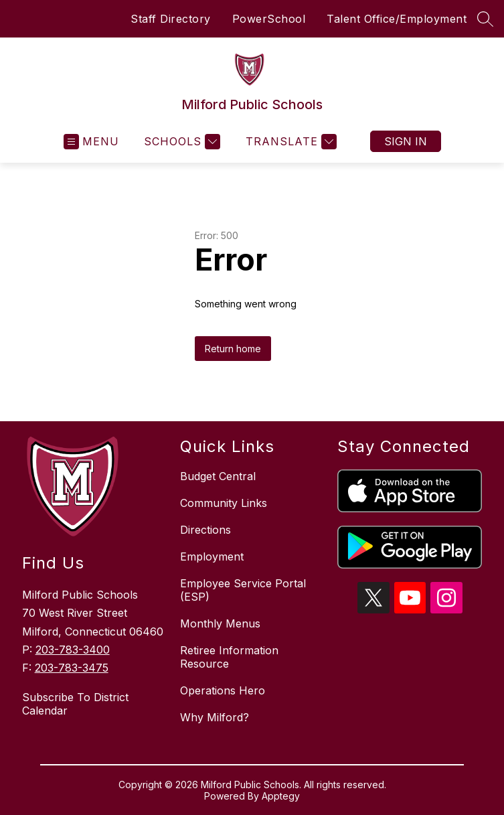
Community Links (224, 503)
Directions (205, 530)
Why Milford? (215, 717)
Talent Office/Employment (397, 19)
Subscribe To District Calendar (75, 704)
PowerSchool (269, 19)
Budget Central (218, 476)
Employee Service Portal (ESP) (243, 590)
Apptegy (281, 796)
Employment (212, 557)
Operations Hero (223, 690)
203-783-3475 (72, 668)
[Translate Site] (289, 142)
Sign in (406, 141)
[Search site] (485, 19)
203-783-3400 (73, 650)
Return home (233, 349)
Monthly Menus (220, 623)
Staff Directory (171, 19)
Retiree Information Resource (229, 657)
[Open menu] (91, 142)
